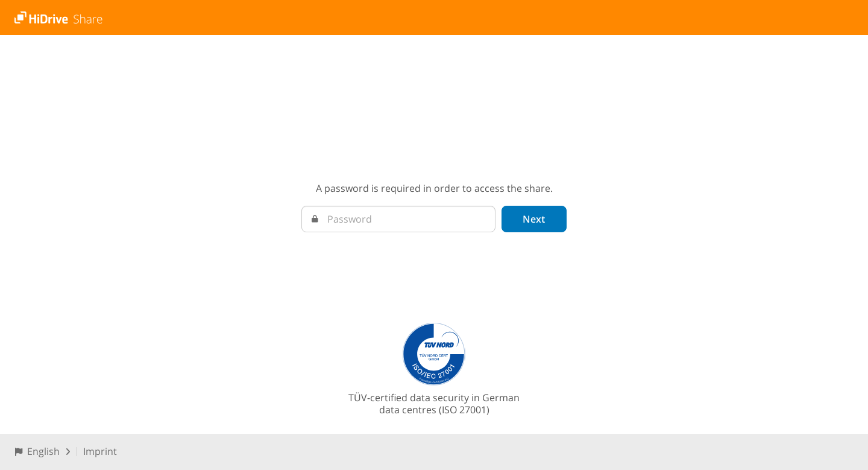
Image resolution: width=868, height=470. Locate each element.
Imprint (100, 451)
